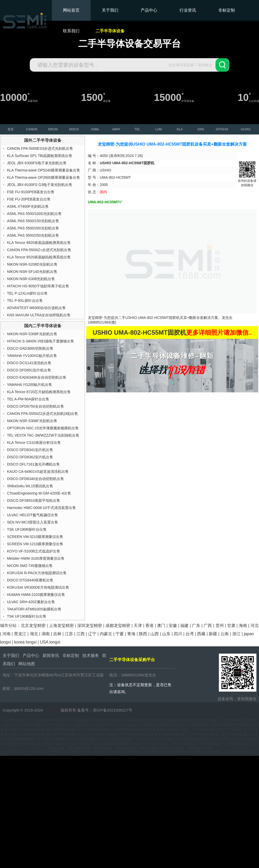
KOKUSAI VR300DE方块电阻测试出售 (38, 587)
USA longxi (50, 642)
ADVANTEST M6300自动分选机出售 (36, 308)
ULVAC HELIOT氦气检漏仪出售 (33, 515)
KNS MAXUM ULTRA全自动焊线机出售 (39, 315)
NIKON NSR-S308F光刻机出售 (32, 334)
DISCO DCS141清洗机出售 (29, 363)
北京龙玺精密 (33, 626)
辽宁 (92, 634)
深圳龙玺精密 (90, 626)
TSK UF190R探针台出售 (27, 529)
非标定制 (227, 10)
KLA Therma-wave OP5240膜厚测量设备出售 (44, 170)
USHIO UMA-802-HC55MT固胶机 (153, 318)
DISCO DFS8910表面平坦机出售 (34, 500)
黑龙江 (20, 634)
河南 (6, 634)
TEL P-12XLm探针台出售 (27, 293)
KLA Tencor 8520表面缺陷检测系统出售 (39, 257)
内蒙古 (106, 634)
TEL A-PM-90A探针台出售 (28, 399)
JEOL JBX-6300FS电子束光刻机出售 (37, 163)
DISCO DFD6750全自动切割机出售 (35, 406)
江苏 (69, 634)
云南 (225, 634)
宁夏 (120, 634)
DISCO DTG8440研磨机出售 (30, 580)
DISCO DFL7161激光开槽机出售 (33, 464)
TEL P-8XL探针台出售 (25, 301)
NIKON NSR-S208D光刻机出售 (32, 264)
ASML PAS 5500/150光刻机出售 (33, 221)
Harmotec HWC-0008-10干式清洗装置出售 (41, 508)
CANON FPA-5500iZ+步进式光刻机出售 (39, 250)
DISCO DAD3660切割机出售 (30, 348)
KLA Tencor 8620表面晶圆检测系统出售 (39, 243)
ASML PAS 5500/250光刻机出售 (33, 235)
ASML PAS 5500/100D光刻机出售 (34, 214)
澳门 (161, 626)
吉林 (57, 634)
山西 (155, 634)
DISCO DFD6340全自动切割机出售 (35, 479)
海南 (243, 626)
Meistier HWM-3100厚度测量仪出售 (36, 558)
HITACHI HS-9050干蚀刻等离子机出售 (38, 286)
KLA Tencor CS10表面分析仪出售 (34, 443)
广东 (196, 626)
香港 (149, 626)
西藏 (201, 634)
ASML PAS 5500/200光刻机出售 (33, 228)
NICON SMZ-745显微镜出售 (30, 566)
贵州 (220, 626)
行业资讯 (188, 10)
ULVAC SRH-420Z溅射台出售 (31, 602)
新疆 (213, 634)
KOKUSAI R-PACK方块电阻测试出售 (37, 573)
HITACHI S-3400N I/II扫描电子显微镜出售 (41, 341)
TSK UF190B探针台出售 (27, 616)
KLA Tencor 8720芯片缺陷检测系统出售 (39, 392)
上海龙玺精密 (61, 626)
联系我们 (71, 31)
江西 (81, 634)
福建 (184, 626)
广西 (208, 626)
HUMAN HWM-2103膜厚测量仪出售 (36, 595)
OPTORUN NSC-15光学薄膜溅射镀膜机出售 (43, 428)
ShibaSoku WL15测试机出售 (30, 486)
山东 (166, 634)
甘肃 (231, 626)
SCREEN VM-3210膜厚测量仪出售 (35, 537)
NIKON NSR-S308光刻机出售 (31, 279)
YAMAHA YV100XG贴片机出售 (32, 356)
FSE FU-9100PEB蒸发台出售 (31, 192)
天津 (138, 626)
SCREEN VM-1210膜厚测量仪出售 (35, 544)
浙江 (236, 634)
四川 (178, 634)
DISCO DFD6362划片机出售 (30, 457)
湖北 (34, 634)
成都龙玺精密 (118, 626)
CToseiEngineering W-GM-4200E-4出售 (39, 493)
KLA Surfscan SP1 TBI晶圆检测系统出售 (40, 156)
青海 (131, 634)
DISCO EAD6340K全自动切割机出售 (37, 377)
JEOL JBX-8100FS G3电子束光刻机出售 (40, 185)
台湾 (190, 634)
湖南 (46, 634)
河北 (255, 626)
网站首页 (71, 10)
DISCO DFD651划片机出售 (29, 370)
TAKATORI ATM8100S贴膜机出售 (34, 609)
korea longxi (25, 642)
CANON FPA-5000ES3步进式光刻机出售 (40, 148)
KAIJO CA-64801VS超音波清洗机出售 (38, 472)
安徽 (173, 626)
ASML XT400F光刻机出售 (28, 206)
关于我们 (110, 10)
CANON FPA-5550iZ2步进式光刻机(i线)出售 (42, 414)
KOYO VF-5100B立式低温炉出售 (34, 551)
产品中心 (149, 10)
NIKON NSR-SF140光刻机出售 (32, 272)
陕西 (143, 634)
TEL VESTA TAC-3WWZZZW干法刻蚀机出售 (43, 435)
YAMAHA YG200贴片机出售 (30, 385)
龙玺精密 (52, 710)
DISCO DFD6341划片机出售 (30, 450)
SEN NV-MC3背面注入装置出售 (33, 522)
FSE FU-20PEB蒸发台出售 (29, 199)
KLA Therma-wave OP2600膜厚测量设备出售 (44, 177)
